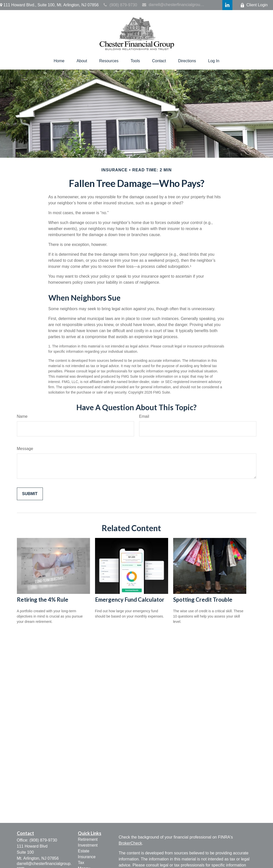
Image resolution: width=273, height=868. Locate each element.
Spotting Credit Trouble (203, 600)
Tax (81, 863)
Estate (84, 851)
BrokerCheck (130, 843)
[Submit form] (30, 494)
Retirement (88, 839)
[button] (59, 61)
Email (144, 416)
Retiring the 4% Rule (43, 600)
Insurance (87, 857)
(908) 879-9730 (120, 5)
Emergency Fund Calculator (130, 600)
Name (22, 416)
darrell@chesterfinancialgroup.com (174, 5)
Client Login (254, 5)
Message (25, 449)
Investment (88, 845)
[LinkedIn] (227, 5)
